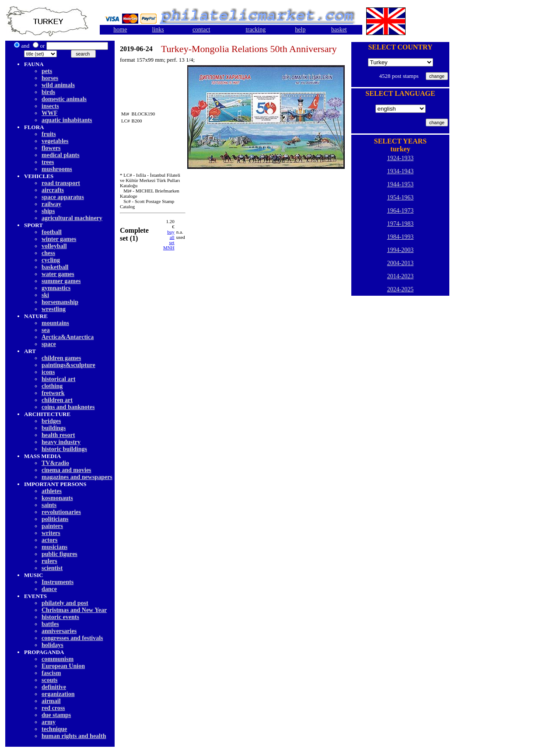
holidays (52, 645)
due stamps (56, 715)
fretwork (53, 393)
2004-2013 (401, 263)
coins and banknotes (68, 407)
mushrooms (57, 169)
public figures (59, 554)
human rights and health (74, 736)
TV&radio (55, 463)
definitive (54, 687)
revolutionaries (61, 512)
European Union (63, 666)
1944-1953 (401, 184)
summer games (61, 281)
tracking (255, 30)
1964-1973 (401, 211)
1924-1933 (401, 158)
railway (51, 204)
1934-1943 (401, 171)
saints (49, 505)
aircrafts (53, 190)
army (49, 722)
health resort (58, 435)
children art (57, 400)
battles (50, 624)
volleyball (54, 246)
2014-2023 (401, 276)
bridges (51, 421)
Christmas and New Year (74, 610)
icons (48, 372)
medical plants (61, 155)
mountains (55, 323)
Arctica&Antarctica (68, 337)
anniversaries (59, 631)
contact (201, 30)
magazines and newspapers (77, 477)
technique (54, 729)
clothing (52, 386)
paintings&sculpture (68, 365)
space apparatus (63, 197)
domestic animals (64, 99)
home (120, 30)
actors (50, 540)
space (49, 344)
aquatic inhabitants (67, 120)
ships (48, 211)
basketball (55, 267)
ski (45, 295)
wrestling (54, 309)
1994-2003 (401, 250)
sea (46, 330)
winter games (59, 239)
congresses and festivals (72, 638)
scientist (52, 568)
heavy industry (61, 442)
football (52, 232)
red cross (53, 708)
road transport (61, 183)
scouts (50, 680)
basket (339, 30)
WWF (50, 113)
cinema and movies (66, 470)
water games (58, 274)
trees (48, 162)
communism (58, 659)
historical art (58, 379)
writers (51, 533)
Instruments (58, 582)
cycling (51, 260)
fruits (49, 134)
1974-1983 (401, 224)
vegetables (55, 141)
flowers (51, 148)
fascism (51, 673)
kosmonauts (57, 498)
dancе (49, 589)
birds (48, 92)
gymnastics (56, 288)
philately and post (65, 603)
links (158, 30)
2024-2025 (401, 289)
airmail (51, 701)
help (300, 30)
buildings (54, 428)
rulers (49, 561)
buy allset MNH (169, 240)
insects (50, 106)
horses (50, 78)
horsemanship (60, 302)
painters (52, 526)
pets (47, 71)
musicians (54, 547)
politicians (55, 519)
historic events (60, 617)
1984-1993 (401, 237)
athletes (52, 491)
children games (61, 358)
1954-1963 (401, 198)
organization (58, 694)
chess (48, 253)
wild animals (58, 85)
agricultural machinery (72, 218)
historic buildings (64, 449)
